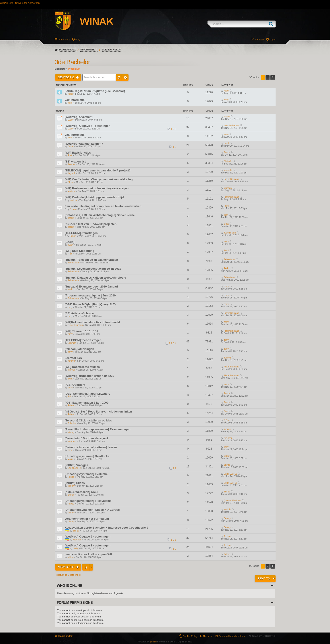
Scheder (72, 423)
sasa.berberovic (232, 126)
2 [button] (268, 78)
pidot (226, 224)
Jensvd (71, 361)
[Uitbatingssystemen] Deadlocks (87, 456)
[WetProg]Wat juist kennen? (84, 144)
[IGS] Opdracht (75, 385)
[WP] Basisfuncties (78, 153)
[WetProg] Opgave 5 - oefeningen (88, 537)
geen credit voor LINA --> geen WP (88, 554)
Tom (226, 215)
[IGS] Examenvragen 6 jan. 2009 (87, 403)
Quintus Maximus (232, 501)
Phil (70, 397)
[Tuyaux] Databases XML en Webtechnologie (95, 278)
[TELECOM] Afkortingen (81, 233)
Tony (70, 450)
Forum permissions (75, 603)
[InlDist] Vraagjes (76, 465)
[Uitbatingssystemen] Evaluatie (86, 474)
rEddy (71, 245)
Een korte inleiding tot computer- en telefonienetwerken (103, 206)
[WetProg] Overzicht (79, 117)
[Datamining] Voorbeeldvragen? (87, 438)
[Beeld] (70, 242)
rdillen (71, 557)
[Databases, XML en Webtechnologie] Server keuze (100, 215)
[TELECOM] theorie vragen (83, 340)
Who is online (70, 586)
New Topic (67, 77)
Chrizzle (228, 161)
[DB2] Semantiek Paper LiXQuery (87, 394)
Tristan (227, 536)
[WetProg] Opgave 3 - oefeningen (88, 545)
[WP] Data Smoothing (80, 251)
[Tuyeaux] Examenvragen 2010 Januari (91, 287)
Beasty (227, 518)
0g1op (227, 420)
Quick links (64, 40)
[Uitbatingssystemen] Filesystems (88, 501)
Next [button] (273, 78)
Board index (67, 50)
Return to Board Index (69, 575)
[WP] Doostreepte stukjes (82, 367)
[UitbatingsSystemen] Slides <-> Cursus (92, 510)
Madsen (72, 191)
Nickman (72, 343)
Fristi (70, 155)
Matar (71, 459)
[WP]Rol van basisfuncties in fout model (92, 322)
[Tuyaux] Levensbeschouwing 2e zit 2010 (93, 269)
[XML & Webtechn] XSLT (81, 492)
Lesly (70, 120)
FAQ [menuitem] (78, 40)
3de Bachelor (112, 50)
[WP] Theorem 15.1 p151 (81, 331)
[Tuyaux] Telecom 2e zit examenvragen (91, 260)
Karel (70, 94)
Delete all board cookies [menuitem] (231, 636)
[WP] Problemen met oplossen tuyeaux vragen (97, 188)
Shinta (227, 465)
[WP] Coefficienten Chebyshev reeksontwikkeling (99, 179)
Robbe (227, 152)
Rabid (227, 117)
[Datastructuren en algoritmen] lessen (91, 447)
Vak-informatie (75, 100)
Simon (73, 236)
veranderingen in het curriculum (87, 519)
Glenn (71, 182)
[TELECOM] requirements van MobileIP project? (98, 170)
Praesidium (74, 69)
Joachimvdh (230, 233)
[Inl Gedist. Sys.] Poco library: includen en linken (98, 412)
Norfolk (71, 289)
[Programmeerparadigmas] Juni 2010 (90, 295)
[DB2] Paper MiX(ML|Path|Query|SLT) (90, 304)
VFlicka (71, 370)
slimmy (71, 432)
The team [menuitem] (208, 636)
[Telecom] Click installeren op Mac (88, 420)
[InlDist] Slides (75, 483)
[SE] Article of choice (79, 313)
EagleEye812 (74, 468)
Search (272, 24)
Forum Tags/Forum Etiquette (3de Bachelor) (95, 91)
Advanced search (125, 77)
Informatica (89, 50)
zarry (226, 286)
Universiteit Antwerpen (27, 3)
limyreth (72, 173)
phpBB (154, 642)
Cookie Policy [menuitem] (190, 636)
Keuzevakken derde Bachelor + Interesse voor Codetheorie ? (107, 528)
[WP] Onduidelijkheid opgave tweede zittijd (94, 197)
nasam (71, 218)
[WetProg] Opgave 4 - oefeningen (88, 126)
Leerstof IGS (73, 358)
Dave (70, 147)
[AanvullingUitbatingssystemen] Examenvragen (98, 429)
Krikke (227, 554)
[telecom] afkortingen (79, 349)
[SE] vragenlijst (75, 162)
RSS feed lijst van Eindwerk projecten (91, 224)
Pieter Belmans (231, 179)
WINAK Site (6, 3)
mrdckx (73, 200)
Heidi (226, 143)
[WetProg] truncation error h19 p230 (89, 376)
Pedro (227, 268)
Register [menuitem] (259, 40)
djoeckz (71, 164)
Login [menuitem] (273, 40)
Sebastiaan (73, 263)
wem (70, 103)
